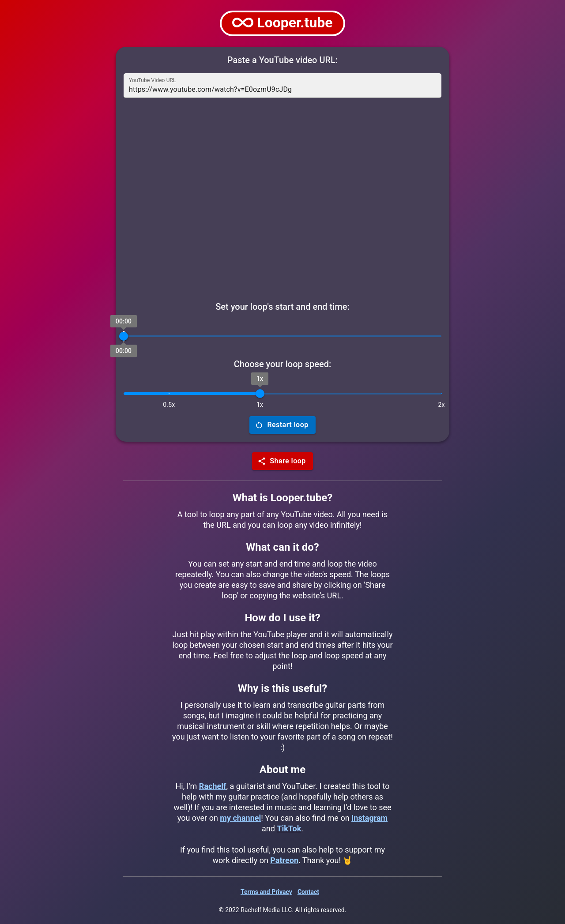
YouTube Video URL (153, 80)
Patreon (284, 860)
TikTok (289, 828)
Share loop (282, 461)
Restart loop (282, 425)
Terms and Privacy (266, 892)
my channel (240, 818)
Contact (308, 892)
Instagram (369, 818)
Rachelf (213, 786)
